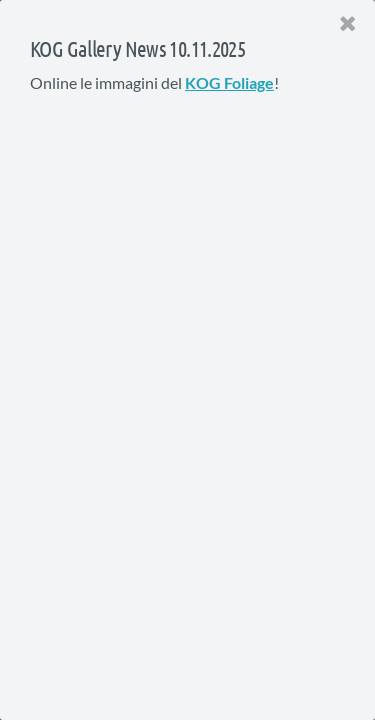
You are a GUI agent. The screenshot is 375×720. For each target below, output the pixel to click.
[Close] (348, 24)
